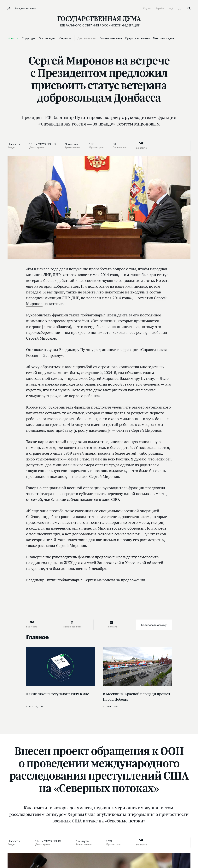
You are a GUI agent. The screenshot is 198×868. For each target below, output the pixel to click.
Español (160, 8)
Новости (14, 144)
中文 (171, 8)
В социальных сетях (25, 8)
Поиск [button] (189, 8)
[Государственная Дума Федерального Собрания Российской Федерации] (99, 21)
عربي (181, 8)
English (148, 8)
